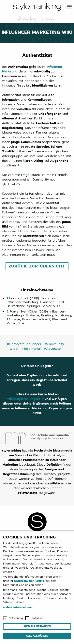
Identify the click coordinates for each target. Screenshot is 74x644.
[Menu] (69, 7)
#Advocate (52, 349)
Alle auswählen (37, 636)
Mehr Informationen (19, 607)
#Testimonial (31, 349)
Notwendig (16, 618)
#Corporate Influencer (24, 344)
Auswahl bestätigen (37, 626)
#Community (54, 344)
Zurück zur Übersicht (37, 266)
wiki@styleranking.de (24, 399)
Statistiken (38, 618)
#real (14, 349)
